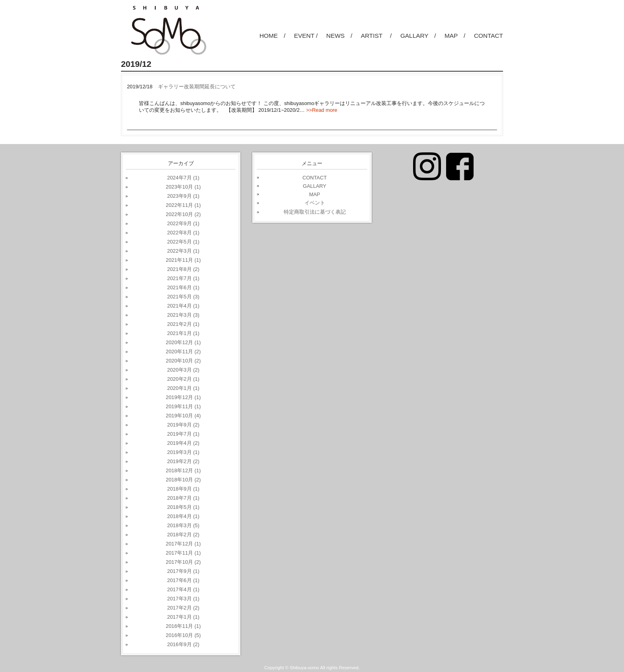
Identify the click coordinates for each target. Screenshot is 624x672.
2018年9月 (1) (183, 489)
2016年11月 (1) (183, 626)
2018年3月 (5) (183, 525)
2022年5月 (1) (183, 242)
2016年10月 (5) (183, 635)
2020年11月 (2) (183, 352)
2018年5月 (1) (183, 507)
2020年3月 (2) (183, 370)
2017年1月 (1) (183, 617)
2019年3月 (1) (183, 452)
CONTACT (488, 36)
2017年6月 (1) (183, 580)
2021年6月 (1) (183, 287)
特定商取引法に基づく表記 (315, 212)
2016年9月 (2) (183, 644)
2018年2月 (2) (183, 535)
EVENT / (306, 36)
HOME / (272, 36)
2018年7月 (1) (183, 498)
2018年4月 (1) (183, 516)
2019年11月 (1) (183, 406)
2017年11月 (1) (183, 553)
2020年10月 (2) (183, 361)
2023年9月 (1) (183, 196)
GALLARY (315, 186)
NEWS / (339, 36)
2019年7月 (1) (183, 434)
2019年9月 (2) (183, 425)
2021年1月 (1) (183, 333)
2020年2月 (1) (183, 379)
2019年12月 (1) (183, 397)
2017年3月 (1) (183, 599)
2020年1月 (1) (183, 388)
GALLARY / (418, 36)
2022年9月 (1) (183, 223)
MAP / (455, 36)
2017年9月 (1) (183, 571)
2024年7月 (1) (183, 178)
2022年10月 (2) (183, 214)
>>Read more (322, 110)
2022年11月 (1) (183, 205)
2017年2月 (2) (183, 608)
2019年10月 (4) (183, 416)
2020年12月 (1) (183, 342)
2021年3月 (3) (183, 315)
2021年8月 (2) (183, 269)
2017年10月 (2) (183, 562)
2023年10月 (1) (183, 187)
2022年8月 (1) (183, 233)
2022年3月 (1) (183, 251)
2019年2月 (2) (183, 461)
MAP (315, 194)
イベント (315, 203)
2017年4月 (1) (183, 589)
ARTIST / (376, 36)
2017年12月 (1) (183, 544)
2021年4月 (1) (183, 306)
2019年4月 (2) (183, 443)
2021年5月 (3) (183, 297)
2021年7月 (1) (183, 278)
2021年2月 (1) (183, 324)
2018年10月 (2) (183, 480)
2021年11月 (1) (183, 260)
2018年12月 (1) (183, 470)
